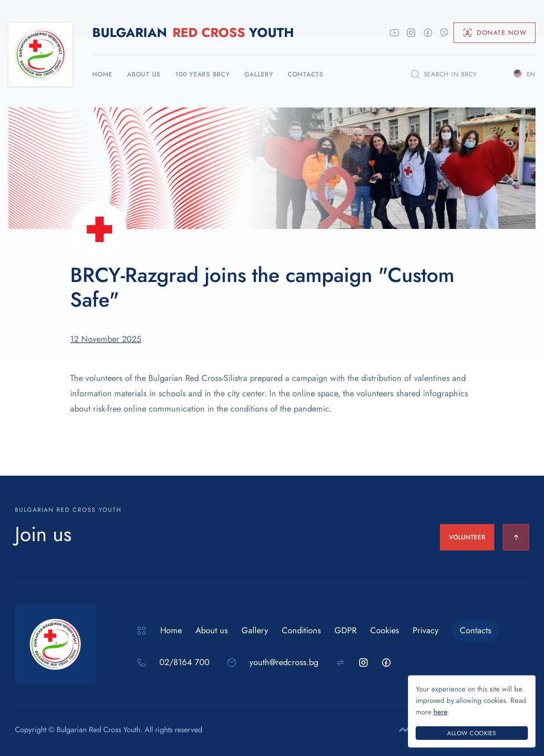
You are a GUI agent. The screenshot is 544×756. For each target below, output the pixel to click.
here (440, 712)
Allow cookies (472, 733)
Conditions (301, 630)
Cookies (385, 630)
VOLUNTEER (467, 537)
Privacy (426, 630)
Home (171, 630)
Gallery (255, 630)
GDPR (346, 630)
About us (212, 630)
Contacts (476, 630)
